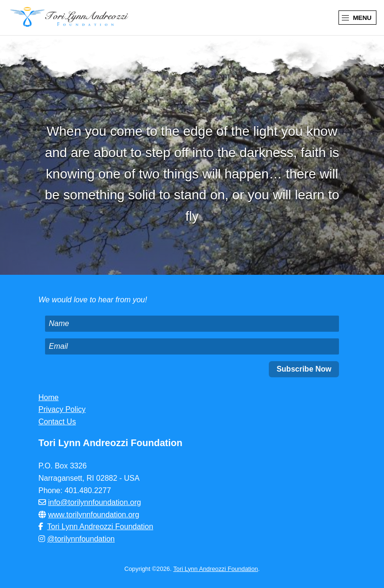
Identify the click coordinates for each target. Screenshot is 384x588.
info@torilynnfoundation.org (94, 502)
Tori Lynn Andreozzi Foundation (101, 527)
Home (49, 397)
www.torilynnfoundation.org (93, 515)
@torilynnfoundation (81, 539)
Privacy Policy (62, 409)
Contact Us (57, 422)
